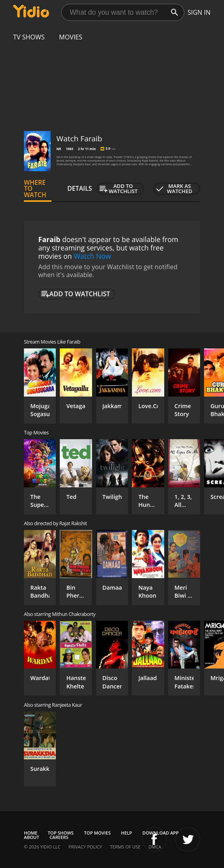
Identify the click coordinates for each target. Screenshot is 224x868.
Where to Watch (35, 189)
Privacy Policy (85, 847)
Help (127, 833)
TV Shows (29, 37)
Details (80, 188)
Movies (71, 37)
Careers (59, 837)
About (31, 837)
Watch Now (92, 256)
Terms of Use (125, 847)
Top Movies (97, 833)
